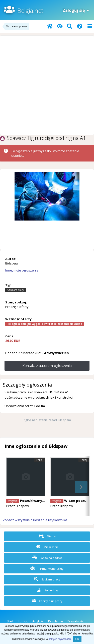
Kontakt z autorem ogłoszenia (47, 366)
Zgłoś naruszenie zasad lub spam (47, 420)
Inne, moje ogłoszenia (22, 270)
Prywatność (76, 621)
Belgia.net (30, 10)
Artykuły (38, 621)
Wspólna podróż (47, 558)
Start (10, 621)
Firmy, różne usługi (47, 568)
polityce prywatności (60, 639)
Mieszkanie (47, 547)
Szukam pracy (47, 579)
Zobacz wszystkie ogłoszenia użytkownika (35, 520)
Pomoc (23, 621)
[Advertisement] (47, 85)
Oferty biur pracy (47, 601)
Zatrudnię (47, 590)
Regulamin (56, 621)
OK (77, 639)
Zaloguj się (76, 10)
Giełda (47, 536)
